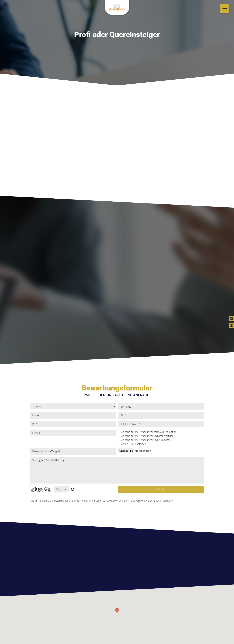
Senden (161, 489)
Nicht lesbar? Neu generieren (73, 489)
